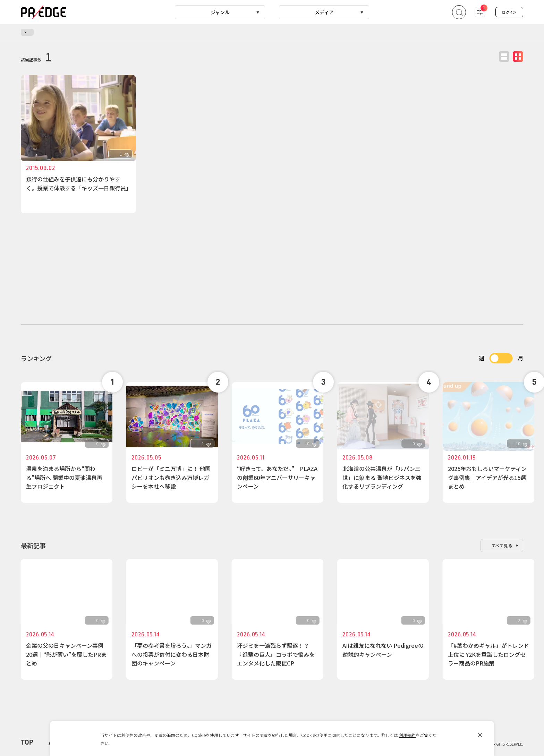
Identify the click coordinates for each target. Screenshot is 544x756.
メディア (324, 12)
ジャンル (220, 12)
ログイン (509, 12)
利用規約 (407, 735)
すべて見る (502, 545)
